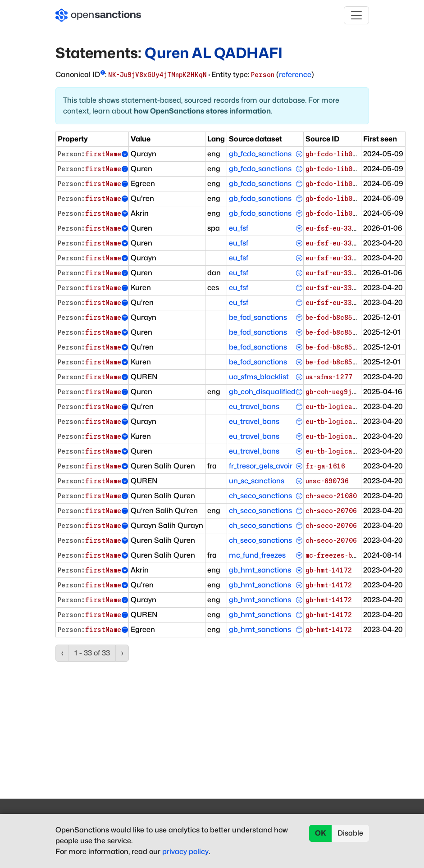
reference (295, 75)
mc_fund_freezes (257, 555)
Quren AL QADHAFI (214, 53)
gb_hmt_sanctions (260, 570)
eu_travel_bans (254, 407)
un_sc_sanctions (257, 481)
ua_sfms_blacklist (259, 377)
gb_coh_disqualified (262, 392)
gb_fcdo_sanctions (260, 154)
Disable (350, 833)
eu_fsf (239, 228)
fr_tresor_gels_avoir (261, 466)
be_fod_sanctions (258, 317)
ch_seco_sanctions (260, 496)
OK (321, 833)
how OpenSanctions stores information (202, 111)
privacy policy (185, 852)
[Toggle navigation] (356, 15)
